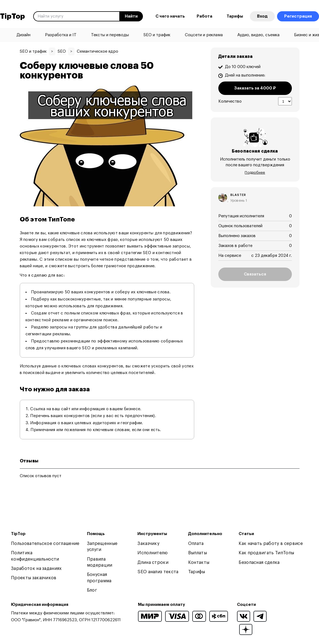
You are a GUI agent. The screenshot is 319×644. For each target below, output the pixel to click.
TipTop (12, 16)
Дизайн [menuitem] (23, 35)
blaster (238, 195)
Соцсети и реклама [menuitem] (204, 35)
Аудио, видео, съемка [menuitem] (258, 35)
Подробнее (255, 172)
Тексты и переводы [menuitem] (110, 35)
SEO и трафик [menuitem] (157, 35)
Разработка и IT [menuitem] (61, 35)
